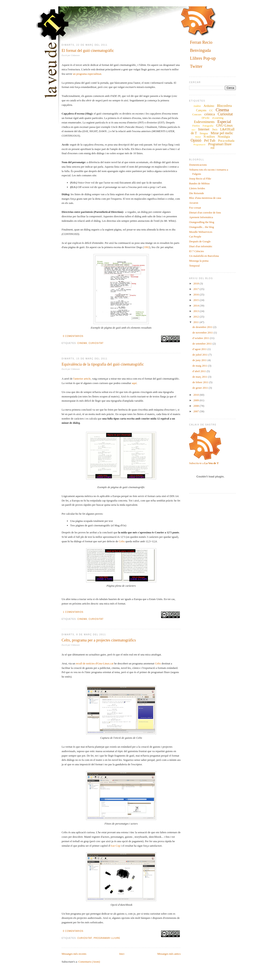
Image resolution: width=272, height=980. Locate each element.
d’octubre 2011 (201, 338)
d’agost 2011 (200, 349)
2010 (196, 395)
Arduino (209, 106)
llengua (204, 133)
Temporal (194, 266)
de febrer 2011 (201, 382)
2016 (196, 294)
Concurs (197, 114)
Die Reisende (197, 193)
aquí (134, 383)
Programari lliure (107, 938)
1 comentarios (73, 612)
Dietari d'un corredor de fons (205, 213)
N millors (209, 137)
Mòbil (198, 137)
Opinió (196, 140)
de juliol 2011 (200, 355)
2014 (196, 306)
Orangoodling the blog (202, 222)
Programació (199, 144)
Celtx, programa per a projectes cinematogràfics (99, 640)
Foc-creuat (195, 208)
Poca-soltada (226, 141)
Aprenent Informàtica (201, 217)
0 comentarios (73, 336)
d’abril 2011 (200, 371)
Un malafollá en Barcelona (204, 256)
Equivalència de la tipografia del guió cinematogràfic (103, 364)
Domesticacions (198, 165)
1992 (146, 247)
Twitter (196, 66)
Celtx (122, 541)
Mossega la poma (199, 261)
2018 (196, 283)
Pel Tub (210, 141)
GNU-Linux (224, 125)
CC (211, 110)
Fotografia (208, 126)
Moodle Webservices (201, 232)
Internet (204, 129)
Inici (122, 954)
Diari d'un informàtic (201, 246)
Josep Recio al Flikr (200, 179)
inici (193, 130)
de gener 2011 (201, 388)
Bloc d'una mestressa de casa (205, 198)
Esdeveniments (204, 122)
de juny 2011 (200, 360)
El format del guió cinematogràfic (88, 51)
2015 (196, 300)
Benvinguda (200, 50)
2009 (196, 400)
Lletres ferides (197, 188)
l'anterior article (82, 379)
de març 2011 (200, 377)
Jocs (215, 129)
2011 (196, 322)
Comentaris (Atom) (89, 962)
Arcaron (194, 203)
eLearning (218, 118)
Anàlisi (197, 106)
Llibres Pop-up (203, 58)
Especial (224, 122)
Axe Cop (115, 846)
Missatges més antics (169, 954)
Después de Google (200, 241)
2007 (196, 411)
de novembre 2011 (203, 333)
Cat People (195, 237)
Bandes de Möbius (199, 183)
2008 (196, 406)
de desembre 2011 (203, 327)
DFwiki (206, 118)
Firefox (196, 126)
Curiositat (96, 343)
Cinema (82, 343)
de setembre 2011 (203, 344)
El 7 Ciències (196, 251)
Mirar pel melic (222, 133)
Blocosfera (224, 106)
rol (212, 148)
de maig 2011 (200, 366)
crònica (210, 114)
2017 (196, 289)
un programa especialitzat (87, 74)
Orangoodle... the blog (202, 227)
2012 (196, 317)
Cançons (201, 110)
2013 (196, 311)
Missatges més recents (74, 954)
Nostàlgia (224, 137)
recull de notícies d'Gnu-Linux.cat (95, 663)
